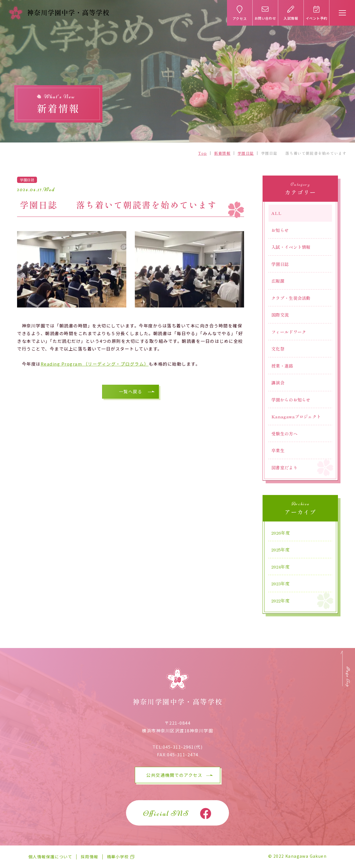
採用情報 (90, 857)
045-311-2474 (183, 754)
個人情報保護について (50, 857)
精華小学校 (118, 857)
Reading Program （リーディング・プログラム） (95, 364)
